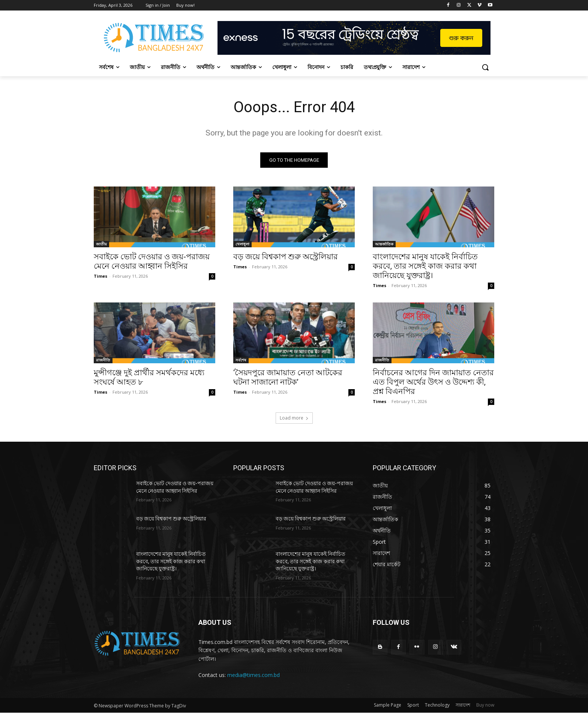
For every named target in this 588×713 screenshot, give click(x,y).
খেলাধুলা (242, 244)
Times (100, 276)
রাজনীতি (103, 360)
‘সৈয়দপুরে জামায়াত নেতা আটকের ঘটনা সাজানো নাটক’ (288, 377)
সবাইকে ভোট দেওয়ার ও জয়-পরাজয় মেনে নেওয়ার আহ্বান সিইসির (152, 261)
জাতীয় (101, 244)
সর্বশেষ (241, 360)
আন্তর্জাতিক (384, 244)
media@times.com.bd (253, 675)
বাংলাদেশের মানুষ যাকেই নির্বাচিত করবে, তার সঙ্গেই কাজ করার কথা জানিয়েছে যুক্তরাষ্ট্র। (425, 266)
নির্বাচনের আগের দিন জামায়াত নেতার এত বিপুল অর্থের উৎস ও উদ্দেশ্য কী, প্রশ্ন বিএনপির (433, 382)
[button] (485, 67)
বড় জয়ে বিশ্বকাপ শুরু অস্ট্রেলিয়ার (286, 257)
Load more (294, 418)
